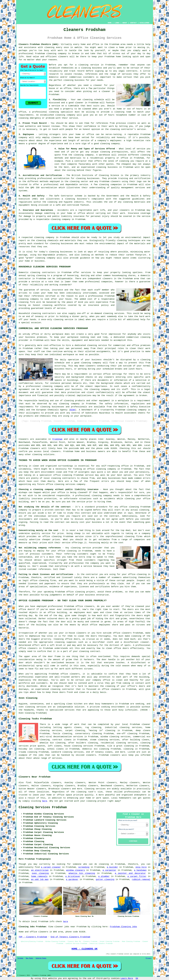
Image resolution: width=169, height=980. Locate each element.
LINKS (117, 23)
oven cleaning (40, 873)
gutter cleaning (105, 879)
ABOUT (125, 23)
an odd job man (40, 879)
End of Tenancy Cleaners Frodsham (70, 937)
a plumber (104, 876)
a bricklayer (73, 876)
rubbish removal (141, 879)
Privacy (149, 958)
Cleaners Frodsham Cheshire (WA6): (39, 44)
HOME (110, 23)
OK (137, 978)
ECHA (73, 410)
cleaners (63, 57)
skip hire (141, 867)
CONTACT (133, 23)
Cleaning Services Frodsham (43, 807)
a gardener (72, 879)
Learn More (127, 978)
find (28, 783)
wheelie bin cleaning (82, 873)
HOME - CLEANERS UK (84, 949)
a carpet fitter (137, 876)
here (45, 801)
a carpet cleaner (51, 867)
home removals (39, 876)
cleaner (98, 85)
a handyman (140, 870)
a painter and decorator (130, 873)
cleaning (86, 68)
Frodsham (57, 439)
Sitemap (20, 958)
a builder (112, 867)
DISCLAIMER (144, 23)
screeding (84, 867)
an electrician (40, 870)
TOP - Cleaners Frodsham (33, 937)
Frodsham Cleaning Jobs (123, 927)
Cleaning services (95, 789)
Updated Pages (41, 958)
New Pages (29, 958)
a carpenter (109, 870)
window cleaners (76, 870)
